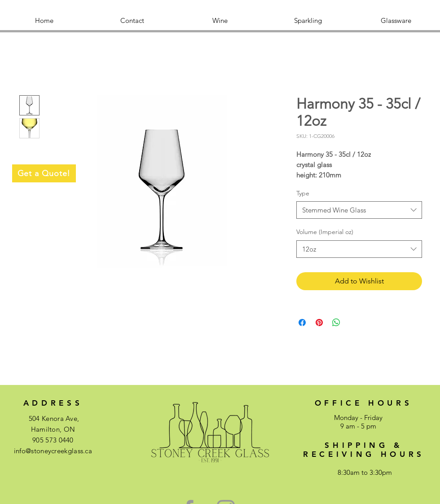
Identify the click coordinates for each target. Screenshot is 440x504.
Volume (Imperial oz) (325, 232)
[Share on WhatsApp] (336, 323)
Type (303, 193)
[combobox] (359, 210)
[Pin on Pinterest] (319, 323)
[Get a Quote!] (44, 173)
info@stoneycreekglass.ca (53, 451)
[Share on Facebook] (302, 323)
